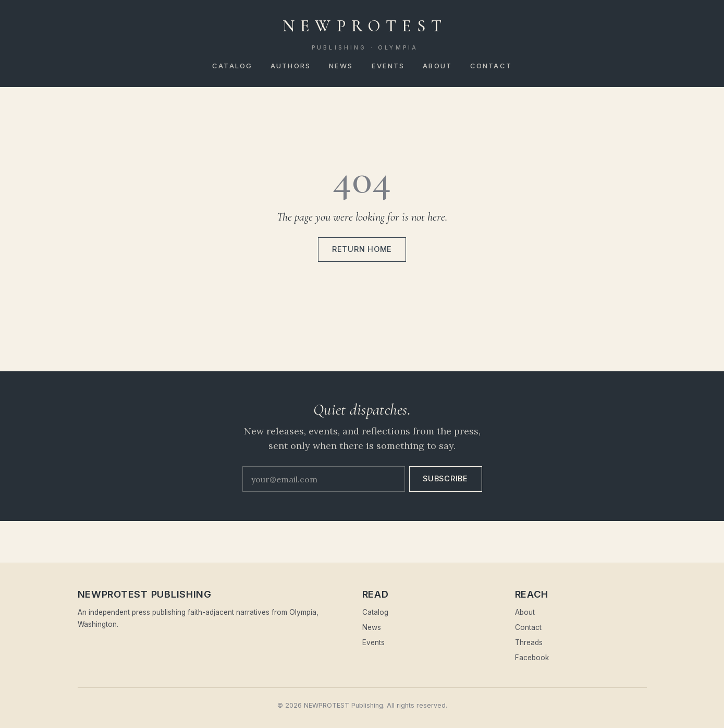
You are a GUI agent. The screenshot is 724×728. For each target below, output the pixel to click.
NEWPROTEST (365, 34)
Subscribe (445, 479)
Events (388, 66)
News (341, 66)
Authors (291, 66)
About (437, 66)
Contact (491, 66)
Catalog (232, 66)
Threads (529, 642)
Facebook (532, 658)
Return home (362, 249)
